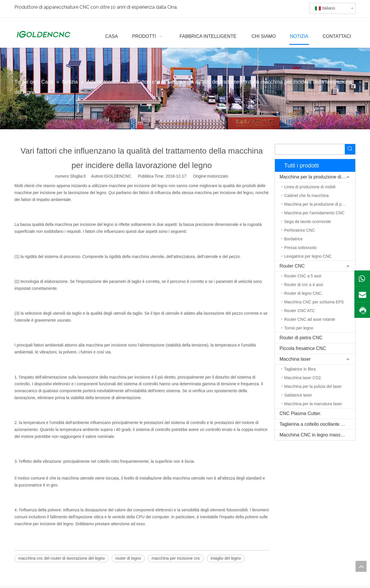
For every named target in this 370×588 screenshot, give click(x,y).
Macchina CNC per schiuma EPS (314, 302)
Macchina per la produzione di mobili (317, 177)
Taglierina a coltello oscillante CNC (315, 424)
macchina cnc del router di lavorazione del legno (62, 558)
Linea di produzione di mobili (310, 187)
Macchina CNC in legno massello (314, 435)
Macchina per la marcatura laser (313, 404)
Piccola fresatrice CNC (303, 348)
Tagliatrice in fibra (300, 369)
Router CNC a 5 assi (303, 276)
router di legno (128, 558)
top (361, 566)
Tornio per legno (299, 328)
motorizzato (218, 176)
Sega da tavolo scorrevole (308, 222)
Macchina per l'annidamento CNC (314, 213)
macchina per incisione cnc (176, 558)
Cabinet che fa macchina (306, 196)
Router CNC (292, 266)
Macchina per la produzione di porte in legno (320, 204)
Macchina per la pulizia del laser (313, 386)
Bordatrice (293, 239)
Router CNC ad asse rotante (310, 319)
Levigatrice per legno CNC (308, 256)
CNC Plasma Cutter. (300, 413)
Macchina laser (295, 359)
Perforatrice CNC (300, 230)
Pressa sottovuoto (300, 248)
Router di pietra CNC (301, 338)
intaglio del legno (226, 558)
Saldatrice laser (298, 395)
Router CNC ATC (299, 311)
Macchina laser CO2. (303, 378)
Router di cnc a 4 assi (304, 285)
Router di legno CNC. (303, 293)
